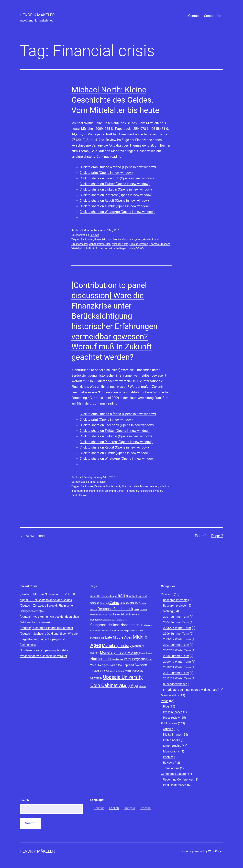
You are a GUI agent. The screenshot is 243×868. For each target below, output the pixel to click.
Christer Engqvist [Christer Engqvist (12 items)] (136, 596)
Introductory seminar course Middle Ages (190, 690)
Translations (171, 768)
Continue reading (109, 157)
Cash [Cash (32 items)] (120, 595)
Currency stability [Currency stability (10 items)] (129, 603)
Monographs (171, 751)
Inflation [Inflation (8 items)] (133, 631)
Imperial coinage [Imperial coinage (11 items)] (120, 630)
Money (117, 240)
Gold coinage (151, 240)
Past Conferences (175, 785)
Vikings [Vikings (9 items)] (142, 686)
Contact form (214, 16)
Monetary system (132, 240)
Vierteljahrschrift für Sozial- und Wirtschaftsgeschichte (103, 248)
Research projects (175, 605)
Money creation (149, 486)
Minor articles (98, 482)
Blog (166, 706)
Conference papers (173, 774)
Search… (25, 800)
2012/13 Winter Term (177, 678)
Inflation (164, 486)
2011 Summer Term (176, 673)
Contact (194, 16)
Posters (168, 757)
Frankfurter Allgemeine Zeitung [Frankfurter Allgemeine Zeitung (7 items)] (116, 620)
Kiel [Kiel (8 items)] (103, 638)
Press (165, 701)
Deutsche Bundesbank (107, 486)
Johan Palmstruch (100, 244)
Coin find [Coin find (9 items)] (104, 603)
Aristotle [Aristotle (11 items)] (95, 596)
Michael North (120, 244)
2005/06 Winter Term (177, 628)
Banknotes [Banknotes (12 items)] (107, 596)
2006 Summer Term (176, 634)
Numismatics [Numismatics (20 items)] (101, 659)
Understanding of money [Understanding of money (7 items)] (115, 671)
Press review (171, 718)
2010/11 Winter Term (177, 667)
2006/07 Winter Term (177, 639)
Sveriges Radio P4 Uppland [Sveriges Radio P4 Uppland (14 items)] (115, 665)
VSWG (140, 248)
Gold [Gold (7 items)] (92, 631)
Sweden (158, 491)
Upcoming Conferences (178, 779)
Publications (169, 723)
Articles (168, 729)
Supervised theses (175, 684)
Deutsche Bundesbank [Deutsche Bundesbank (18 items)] (115, 609)
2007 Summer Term (176, 645)
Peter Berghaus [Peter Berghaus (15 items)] (135, 659)
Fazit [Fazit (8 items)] (110, 615)
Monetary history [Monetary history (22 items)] (117, 645)
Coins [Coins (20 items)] (114, 603)
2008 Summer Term (176, 656)
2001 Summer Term (176, 617)
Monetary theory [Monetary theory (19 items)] (113, 652)
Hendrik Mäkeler (37, 15)
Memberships (170, 695)
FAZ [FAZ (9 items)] (105, 615)
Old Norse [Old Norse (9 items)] (118, 659)
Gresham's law (80, 244)
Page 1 (201, 536)
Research (167, 594)
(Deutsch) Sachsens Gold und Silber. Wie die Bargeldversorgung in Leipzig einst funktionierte (49, 639)
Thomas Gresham (160, 244)
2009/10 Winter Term (177, 662)
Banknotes (87, 240)
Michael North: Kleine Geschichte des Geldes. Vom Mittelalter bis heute (115, 100)
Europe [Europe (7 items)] (137, 609)
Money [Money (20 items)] (133, 652)
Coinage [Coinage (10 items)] (95, 603)
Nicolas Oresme (139, 244)
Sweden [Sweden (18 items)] (141, 665)
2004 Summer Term (176, 622)
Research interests (175, 600)
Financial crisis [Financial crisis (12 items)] (122, 614)
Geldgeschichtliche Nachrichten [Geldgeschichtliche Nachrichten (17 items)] (115, 625)
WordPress (215, 851)
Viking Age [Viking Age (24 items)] (128, 686)
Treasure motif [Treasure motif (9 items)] (98, 671)
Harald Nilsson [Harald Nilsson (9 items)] (102, 631)
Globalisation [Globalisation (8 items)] (146, 625)
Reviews (94, 235)
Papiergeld (146, 491)
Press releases (173, 712)
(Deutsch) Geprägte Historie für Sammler (46, 628)
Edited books (172, 740)
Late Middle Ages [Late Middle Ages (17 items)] (119, 637)
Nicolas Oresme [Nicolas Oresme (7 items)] (146, 653)
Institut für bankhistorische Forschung (94, 491)
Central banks (79, 495)
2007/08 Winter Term (177, 650)
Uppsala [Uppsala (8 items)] (129, 671)
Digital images (172, 734)
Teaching (167, 611)
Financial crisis (103, 240)
